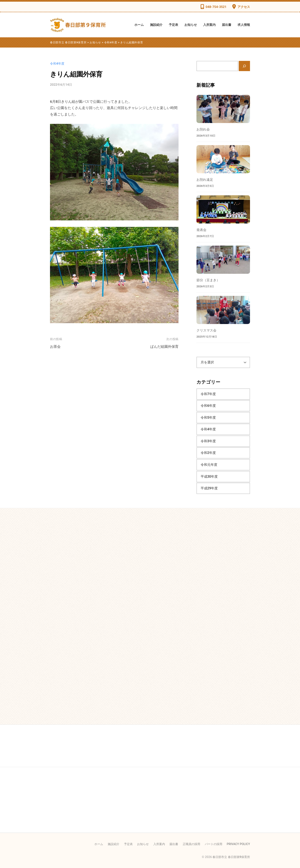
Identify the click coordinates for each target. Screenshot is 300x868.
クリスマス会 (206, 330)
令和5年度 (208, 418)
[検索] (244, 66)
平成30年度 (209, 477)
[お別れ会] (223, 109)
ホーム (139, 25)
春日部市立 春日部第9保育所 (231, 857)
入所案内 (209, 25)
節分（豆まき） (208, 280)
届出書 (227, 25)
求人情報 (244, 25)
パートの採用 (214, 844)
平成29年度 (209, 488)
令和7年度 (208, 394)
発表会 (201, 230)
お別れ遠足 (205, 180)
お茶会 (55, 347)
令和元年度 (209, 465)
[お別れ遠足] (223, 159)
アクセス (244, 7)
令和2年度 (208, 453)
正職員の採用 (191, 844)
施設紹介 (156, 25)
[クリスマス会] (223, 310)
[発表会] (223, 209)
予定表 (173, 25)
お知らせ (191, 25)
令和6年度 (208, 406)
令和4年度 (57, 64)
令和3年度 (208, 441)
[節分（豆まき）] (223, 260)
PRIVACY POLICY (238, 844)
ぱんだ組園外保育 (164, 347)
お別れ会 (203, 129)
